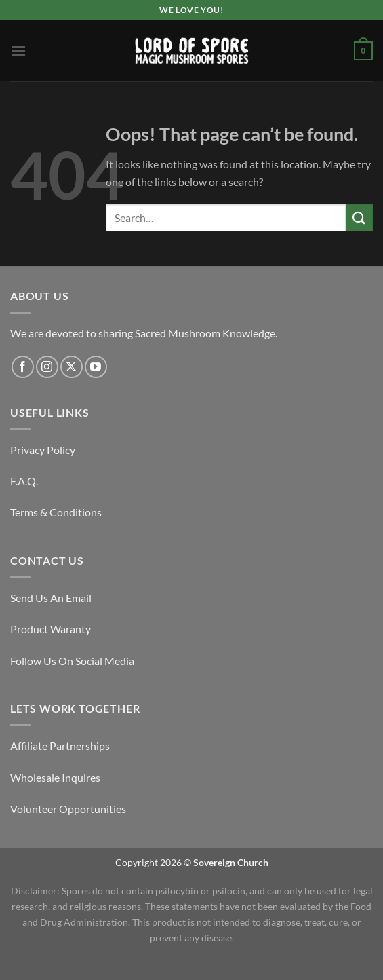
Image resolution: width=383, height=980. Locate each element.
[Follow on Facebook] (23, 367)
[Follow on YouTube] (96, 367)
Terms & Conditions (56, 512)
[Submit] (359, 218)
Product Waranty (51, 629)
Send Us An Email (51, 598)
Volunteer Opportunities (68, 809)
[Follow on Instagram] (47, 367)
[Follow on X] (72, 367)
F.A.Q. (24, 481)
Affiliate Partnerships (60, 746)
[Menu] (18, 51)
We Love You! (191, 10)
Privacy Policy (43, 450)
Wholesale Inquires (55, 777)
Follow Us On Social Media (72, 661)
